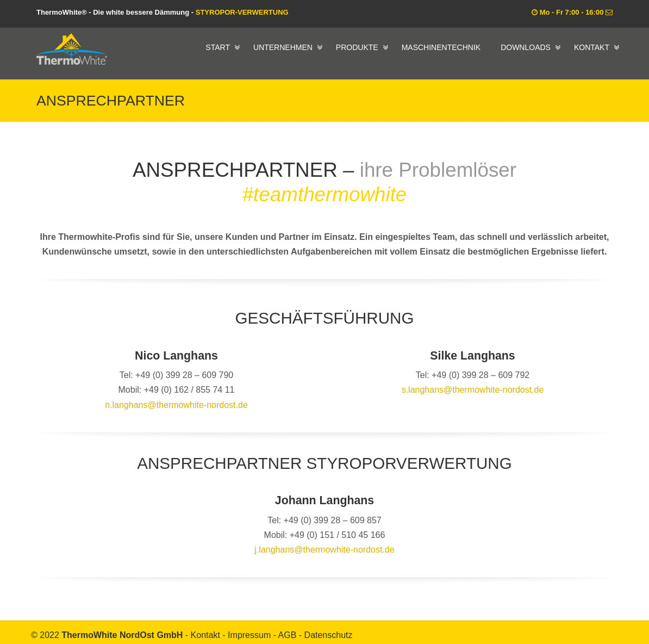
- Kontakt (204, 635)
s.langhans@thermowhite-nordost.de (473, 390)
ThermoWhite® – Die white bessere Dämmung (72, 49)
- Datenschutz (326, 635)
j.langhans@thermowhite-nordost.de (324, 550)
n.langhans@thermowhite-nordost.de (176, 405)
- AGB (286, 635)
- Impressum (248, 635)
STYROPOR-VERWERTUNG (242, 12)
